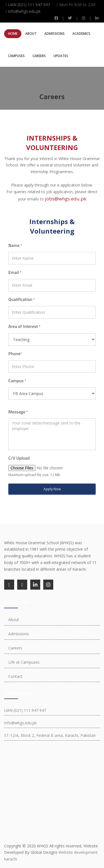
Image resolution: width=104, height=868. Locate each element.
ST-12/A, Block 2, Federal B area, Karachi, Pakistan (50, 735)
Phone (15, 354)
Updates (61, 56)
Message (18, 412)
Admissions (54, 34)
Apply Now (52, 489)
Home (13, 34)
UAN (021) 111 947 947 (29, 5)
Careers (39, 56)
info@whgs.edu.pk (24, 11)
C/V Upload (19, 458)
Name (15, 245)
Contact (15, 676)
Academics (81, 34)
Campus (17, 381)
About (31, 34)
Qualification (22, 299)
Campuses (16, 56)
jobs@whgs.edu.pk (66, 199)
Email (15, 272)
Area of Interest (24, 326)
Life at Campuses (24, 662)
